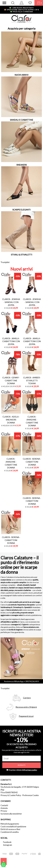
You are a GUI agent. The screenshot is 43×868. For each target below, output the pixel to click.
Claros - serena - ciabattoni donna (32, 462)
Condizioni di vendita (10, 832)
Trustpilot (5, 262)
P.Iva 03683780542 (9, 792)
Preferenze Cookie (31, 795)
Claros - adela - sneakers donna (11, 420)
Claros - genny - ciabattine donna (11, 380)
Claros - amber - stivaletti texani (32, 380)
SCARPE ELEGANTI (21, 210)
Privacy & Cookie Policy (11, 795)
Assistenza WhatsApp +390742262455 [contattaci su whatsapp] (21, 681)
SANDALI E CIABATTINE (22, 120)
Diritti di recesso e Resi (10, 829)
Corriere (27, 698)
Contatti (4, 805)
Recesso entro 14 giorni (26, 707)
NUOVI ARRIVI (21, 75)
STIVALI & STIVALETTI (22, 255)
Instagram (8, 845)
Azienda (4, 808)
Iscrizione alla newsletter (11, 814)
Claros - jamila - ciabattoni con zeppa (11, 341)
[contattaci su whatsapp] (3, 864)
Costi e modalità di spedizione (13, 827)
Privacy (4, 811)
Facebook (7, 842)
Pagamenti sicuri (26, 716)
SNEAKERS (22, 165)
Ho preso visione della (23, 770)
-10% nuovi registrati (21, 8)
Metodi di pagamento (10, 824)
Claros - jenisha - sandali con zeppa (11, 302)
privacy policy (32, 770)
